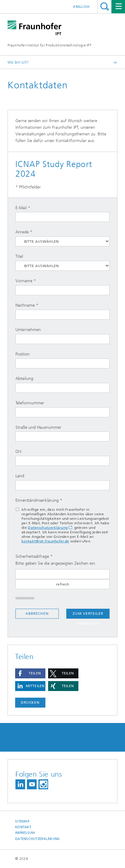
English (82, 7)
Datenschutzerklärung (48, 528)
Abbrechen (37, 614)
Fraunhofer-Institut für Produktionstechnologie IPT (49, 45)
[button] (30, 673)
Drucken (30, 702)
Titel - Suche (105, 6)
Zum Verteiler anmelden (88, 615)
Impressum (25, 833)
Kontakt (23, 827)
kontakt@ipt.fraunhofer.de (45, 541)
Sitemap (22, 821)
